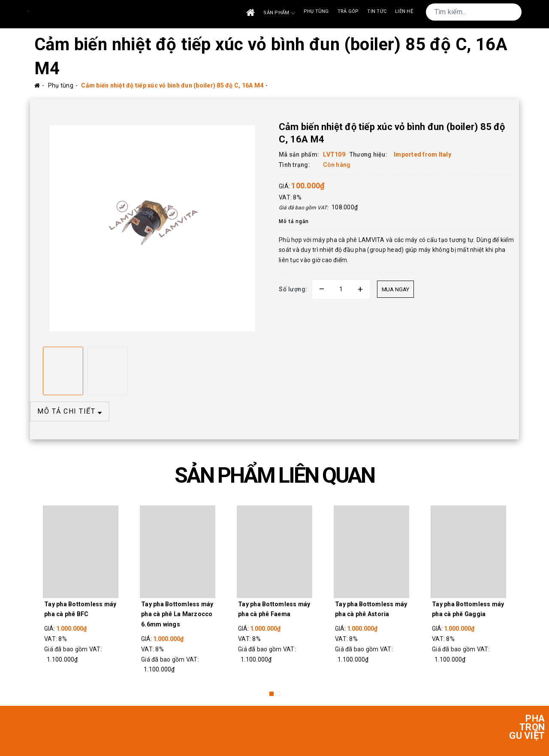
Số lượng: (293, 289)
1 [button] (271, 694)
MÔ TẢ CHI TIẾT (70, 411)
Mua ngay (395, 289)
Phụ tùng (316, 11)
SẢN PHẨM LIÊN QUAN (274, 475)
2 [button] (278, 694)
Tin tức (377, 11)
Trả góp (348, 11)
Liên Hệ (404, 11)
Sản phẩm (279, 13)
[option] (152, 228)
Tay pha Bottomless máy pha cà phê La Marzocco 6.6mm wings (177, 614)
